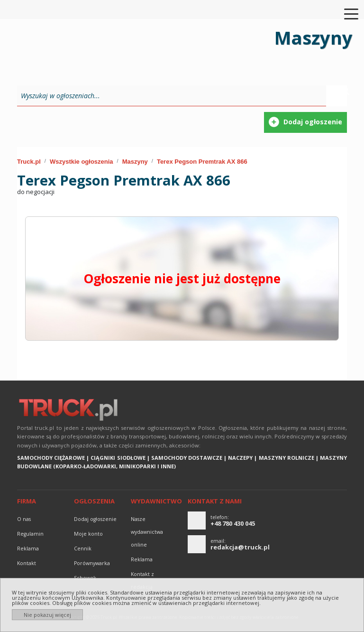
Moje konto (88, 534)
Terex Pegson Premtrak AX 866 (202, 162)
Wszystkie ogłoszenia (82, 162)
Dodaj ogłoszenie (95, 519)
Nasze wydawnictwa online (147, 532)
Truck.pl (29, 162)
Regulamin (30, 534)
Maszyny (135, 162)
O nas (24, 519)
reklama (28, 548)
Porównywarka (92, 563)
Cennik (83, 548)
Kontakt (27, 563)
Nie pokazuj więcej (47, 615)
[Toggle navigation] (346, 13)
